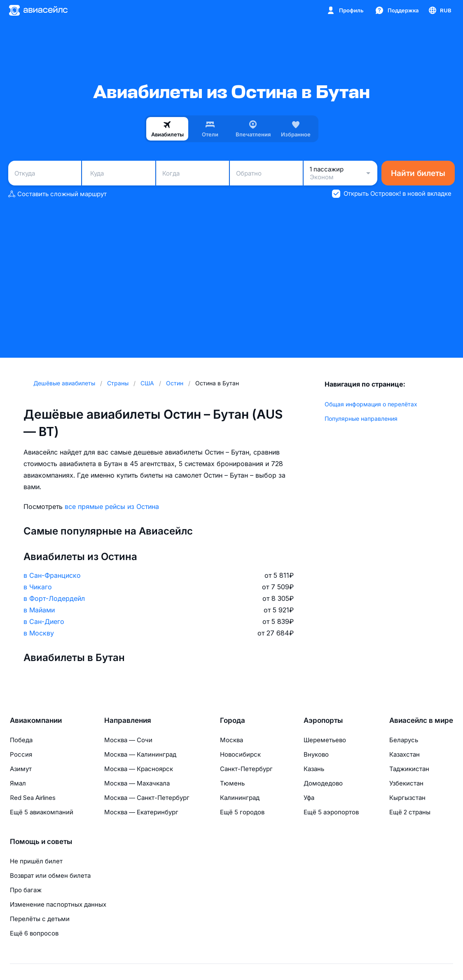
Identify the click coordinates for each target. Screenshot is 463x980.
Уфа (309, 798)
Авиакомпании (36, 720)
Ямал (18, 783)
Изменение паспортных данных (58, 904)
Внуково (316, 754)
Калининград (240, 798)
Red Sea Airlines (33, 798)
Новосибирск (240, 754)
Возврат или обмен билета (50, 876)
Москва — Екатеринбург (141, 812)
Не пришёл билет (36, 861)
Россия (21, 754)
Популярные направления (361, 418)
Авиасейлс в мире (421, 720)
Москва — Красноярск (139, 769)
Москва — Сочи (128, 740)
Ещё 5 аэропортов (331, 812)
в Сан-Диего (44, 621)
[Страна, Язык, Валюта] (440, 10)
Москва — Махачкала (137, 783)
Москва (231, 740)
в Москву (39, 633)
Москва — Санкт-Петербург (147, 798)
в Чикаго (38, 587)
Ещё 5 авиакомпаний (42, 812)
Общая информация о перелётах (371, 404)
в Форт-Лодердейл (54, 598)
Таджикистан (409, 769)
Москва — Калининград (140, 754)
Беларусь (404, 740)
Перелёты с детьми (40, 919)
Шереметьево (325, 740)
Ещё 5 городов (242, 812)
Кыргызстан (407, 798)
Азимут (21, 769)
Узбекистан (406, 783)
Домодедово (323, 783)
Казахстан (405, 754)
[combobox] (45, 173)
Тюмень (232, 783)
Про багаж (26, 890)
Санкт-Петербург (246, 769)
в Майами (39, 610)
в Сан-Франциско (52, 575)
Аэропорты (323, 720)
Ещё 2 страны (410, 812)
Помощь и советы (41, 842)
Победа (21, 740)
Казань (314, 769)
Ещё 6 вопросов (34, 933)
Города (233, 720)
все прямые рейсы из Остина (112, 506)
